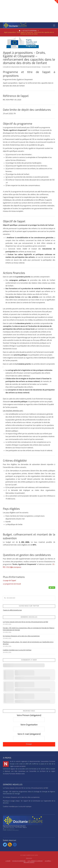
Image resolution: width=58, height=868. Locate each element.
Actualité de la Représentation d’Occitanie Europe (17, 67)
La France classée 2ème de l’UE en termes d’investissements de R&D (26, 622)
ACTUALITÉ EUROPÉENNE (19, 861)
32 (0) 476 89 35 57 (10, 829)
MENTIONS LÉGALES (29, 862)
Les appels (48, 861)
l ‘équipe (8, 861)
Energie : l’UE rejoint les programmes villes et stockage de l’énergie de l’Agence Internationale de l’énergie (29, 629)
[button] (54, 25)
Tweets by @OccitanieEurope (12, 610)
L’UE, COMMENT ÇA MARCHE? (35, 861)
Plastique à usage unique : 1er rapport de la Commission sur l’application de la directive (28, 643)
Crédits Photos (29, 858)
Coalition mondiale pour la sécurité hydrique (17, 650)
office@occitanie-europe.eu (13, 830)
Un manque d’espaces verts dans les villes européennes (21, 636)
